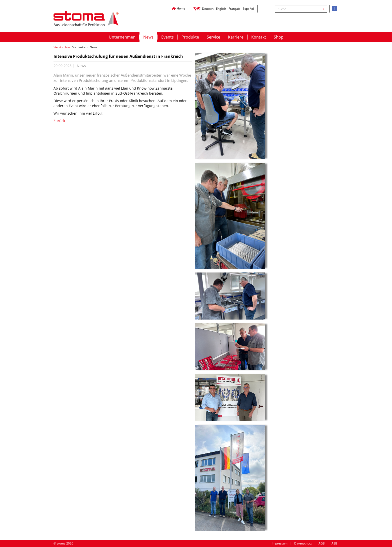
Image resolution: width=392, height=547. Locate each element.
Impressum (280, 543)
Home (178, 8)
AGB (322, 543)
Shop (279, 37)
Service (213, 37)
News (148, 37)
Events (167, 37)
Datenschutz (303, 543)
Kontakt (259, 37)
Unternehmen (122, 37)
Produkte (190, 37)
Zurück (59, 121)
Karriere (236, 37)
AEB (334, 543)
